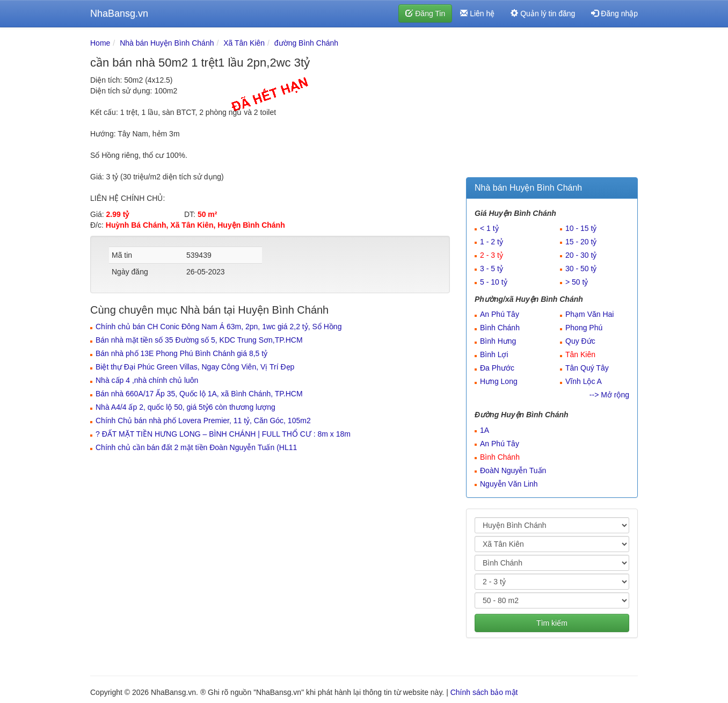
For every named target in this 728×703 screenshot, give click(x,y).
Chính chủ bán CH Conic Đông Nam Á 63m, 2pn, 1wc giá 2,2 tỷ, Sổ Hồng (219, 327)
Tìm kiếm (552, 623)
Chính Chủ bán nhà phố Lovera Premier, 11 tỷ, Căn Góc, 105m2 (203, 421)
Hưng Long (499, 381)
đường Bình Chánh (306, 43)
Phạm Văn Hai (589, 314)
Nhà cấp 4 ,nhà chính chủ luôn (147, 380)
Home (100, 43)
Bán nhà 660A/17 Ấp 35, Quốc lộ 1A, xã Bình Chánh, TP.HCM (199, 394)
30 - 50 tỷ (581, 269)
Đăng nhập (614, 13)
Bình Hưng (498, 341)
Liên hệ (477, 13)
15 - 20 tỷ (581, 242)
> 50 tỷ (577, 282)
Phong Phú (584, 328)
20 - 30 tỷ (581, 255)
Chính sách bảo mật (484, 692)
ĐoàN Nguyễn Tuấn (513, 470)
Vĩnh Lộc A (584, 381)
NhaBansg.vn (119, 13)
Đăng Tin (425, 13)
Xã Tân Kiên (244, 43)
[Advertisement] (552, 105)
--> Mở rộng (609, 395)
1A (485, 430)
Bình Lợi (494, 354)
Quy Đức (580, 341)
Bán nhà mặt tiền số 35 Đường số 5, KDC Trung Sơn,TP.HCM (199, 340)
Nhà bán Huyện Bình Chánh (167, 43)
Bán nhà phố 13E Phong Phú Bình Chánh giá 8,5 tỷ (181, 353)
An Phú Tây (500, 314)
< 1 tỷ (489, 228)
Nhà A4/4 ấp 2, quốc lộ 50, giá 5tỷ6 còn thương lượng (185, 407)
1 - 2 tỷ (492, 242)
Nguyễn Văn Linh (509, 484)
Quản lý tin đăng (543, 13)
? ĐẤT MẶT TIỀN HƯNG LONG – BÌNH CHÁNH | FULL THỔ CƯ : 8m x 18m (223, 434)
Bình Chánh (500, 328)
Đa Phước (497, 368)
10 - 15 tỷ (581, 228)
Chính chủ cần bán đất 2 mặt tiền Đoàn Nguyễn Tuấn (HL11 (196, 447)
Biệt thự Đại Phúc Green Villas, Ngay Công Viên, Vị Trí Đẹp (195, 367)
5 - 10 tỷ (494, 282)
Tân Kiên (580, 354)
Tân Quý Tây (587, 368)
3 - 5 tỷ (492, 269)
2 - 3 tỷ (492, 255)
